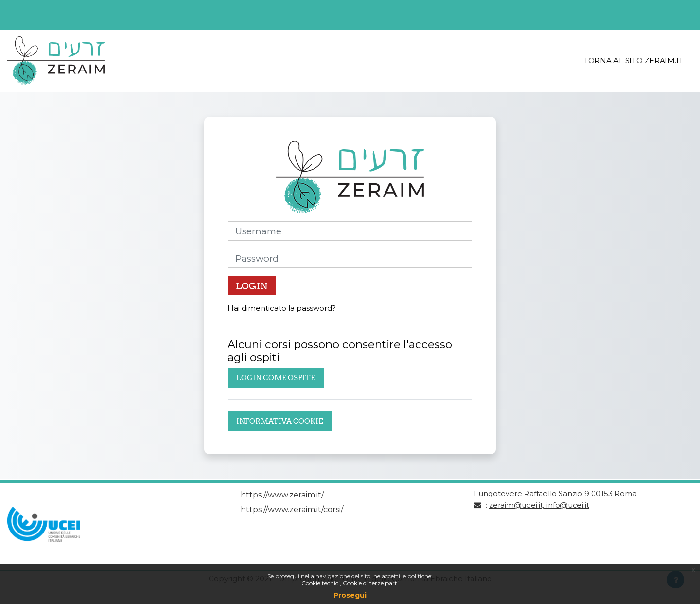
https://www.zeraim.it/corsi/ (292, 509)
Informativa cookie (280, 421)
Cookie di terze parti (371, 583)
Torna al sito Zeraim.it (633, 61)
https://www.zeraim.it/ (282, 495)
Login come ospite (276, 378)
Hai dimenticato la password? (282, 308)
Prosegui (350, 595)
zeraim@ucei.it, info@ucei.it (539, 505)
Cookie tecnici (321, 583)
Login (252, 286)
